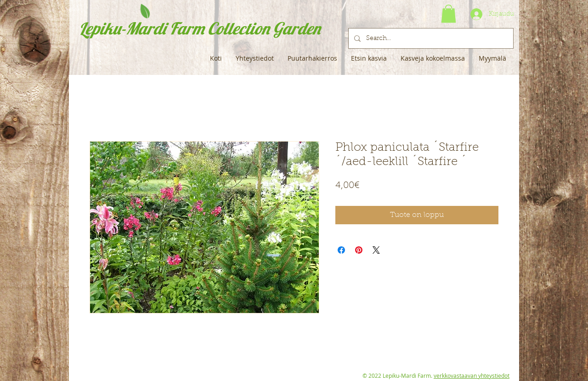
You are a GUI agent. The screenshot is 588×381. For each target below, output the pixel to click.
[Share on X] (376, 250)
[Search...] (430, 38)
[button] (449, 14)
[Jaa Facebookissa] (341, 250)
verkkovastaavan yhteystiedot (472, 375)
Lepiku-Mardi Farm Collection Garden (200, 28)
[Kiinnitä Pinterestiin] (359, 250)
